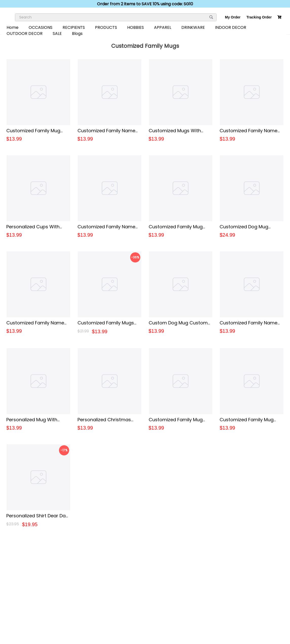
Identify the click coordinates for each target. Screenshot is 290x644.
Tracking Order (259, 17)
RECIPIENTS (74, 27)
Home (13, 27)
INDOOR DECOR (231, 27)
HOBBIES (136, 27)
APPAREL (163, 27)
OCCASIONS (41, 27)
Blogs (77, 34)
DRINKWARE (193, 27)
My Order (233, 17)
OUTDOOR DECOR (25, 34)
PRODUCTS (106, 27)
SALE (57, 34)
